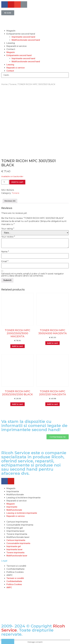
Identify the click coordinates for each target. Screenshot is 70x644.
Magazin (11, 31)
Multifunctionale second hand (26, 40)
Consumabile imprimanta (20, 525)
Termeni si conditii (16, 566)
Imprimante (13, 491)
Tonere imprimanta (17, 534)
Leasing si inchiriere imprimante (24, 498)
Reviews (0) (10, 201)
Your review (8, 237)
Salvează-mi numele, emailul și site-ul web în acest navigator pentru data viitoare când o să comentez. (33, 275)
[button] (58, 437)
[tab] (10, 201)
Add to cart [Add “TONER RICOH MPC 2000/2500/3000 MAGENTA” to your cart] (17, 346)
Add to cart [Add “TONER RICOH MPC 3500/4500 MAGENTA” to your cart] (52, 343)
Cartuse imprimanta (17, 522)
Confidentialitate (15, 569)
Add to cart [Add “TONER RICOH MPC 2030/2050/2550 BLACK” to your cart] (17, 404)
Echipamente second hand (21, 34)
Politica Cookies (15, 572)
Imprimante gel (15, 528)
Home (4, 84)
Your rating (8, 229)
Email (5, 261)
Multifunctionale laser (18, 537)
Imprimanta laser (16, 531)
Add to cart (17, 182)
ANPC (10, 575)
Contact (11, 49)
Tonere (13, 84)
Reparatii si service (17, 46)
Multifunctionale (15, 495)
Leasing (11, 43)
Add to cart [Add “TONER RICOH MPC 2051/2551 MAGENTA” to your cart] (52, 404)
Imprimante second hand (23, 37)
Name (5, 252)
